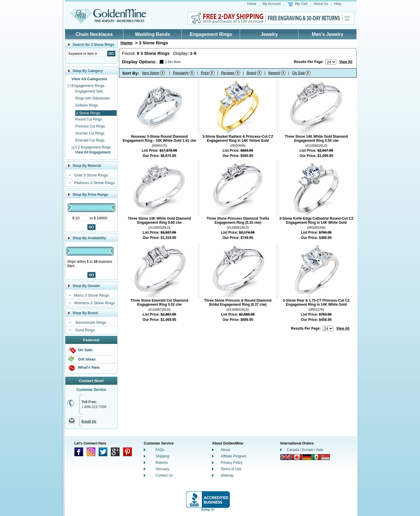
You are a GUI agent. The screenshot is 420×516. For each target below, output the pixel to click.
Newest (274, 73)
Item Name (151, 73)
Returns (162, 463)
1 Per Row (173, 62)
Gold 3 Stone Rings (91, 175)
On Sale (85, 350)
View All (346, 62)
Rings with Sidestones (92, 98)
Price (205, 73)
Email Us (89, 421)
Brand (251, 73)
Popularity (181, 73)
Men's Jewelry (328, 34)
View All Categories (89, 79)
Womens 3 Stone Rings (94, 303)
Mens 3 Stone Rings (92, 295)
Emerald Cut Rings (90, 140)
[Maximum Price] (103, 218)
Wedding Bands (153, 34)
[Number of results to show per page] (331, 62)
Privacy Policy (232, 463)
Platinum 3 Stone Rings (94, 183)
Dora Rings (85, 330)
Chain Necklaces (94, 34)
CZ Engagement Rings (93, 147)
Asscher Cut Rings (90, 133)
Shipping (162, 456)
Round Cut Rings (89, 119)
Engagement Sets (89, 91)
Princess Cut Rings (90, 126)
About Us (321, 4)
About (225, 450)
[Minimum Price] (82, 218)
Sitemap (227, 475)
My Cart (301, 4)
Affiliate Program (234, 456)
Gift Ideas (87, 359)
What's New (89, 367)
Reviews (228, 73)
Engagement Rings (211, 34)
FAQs (160, 450)
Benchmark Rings (91, 322)
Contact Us (164, 475)
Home (252, 4)
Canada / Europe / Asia (305, 450)
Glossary (162, 469)
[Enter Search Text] (87, 54)
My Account (272, 4)
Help (338, 4)
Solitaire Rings (86, 105)
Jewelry (269, 34)
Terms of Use (231, 469)
